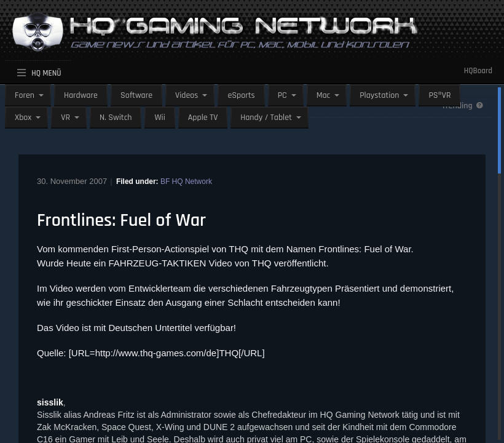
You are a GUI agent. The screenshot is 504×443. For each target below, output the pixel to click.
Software (136, 95)
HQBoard (478, 71)
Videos (187, 95)
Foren (25, 95)
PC (282, 95)
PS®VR (439, 95)
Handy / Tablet (266, 118)
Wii (159, 118)
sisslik (50, 402)
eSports (241, 95)
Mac (324, 95)
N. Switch (116, 118)
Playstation (379, 95)
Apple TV (203, 118)
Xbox (23, 118)
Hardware (81, 95)
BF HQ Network (186, 182)
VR (65, 118)
